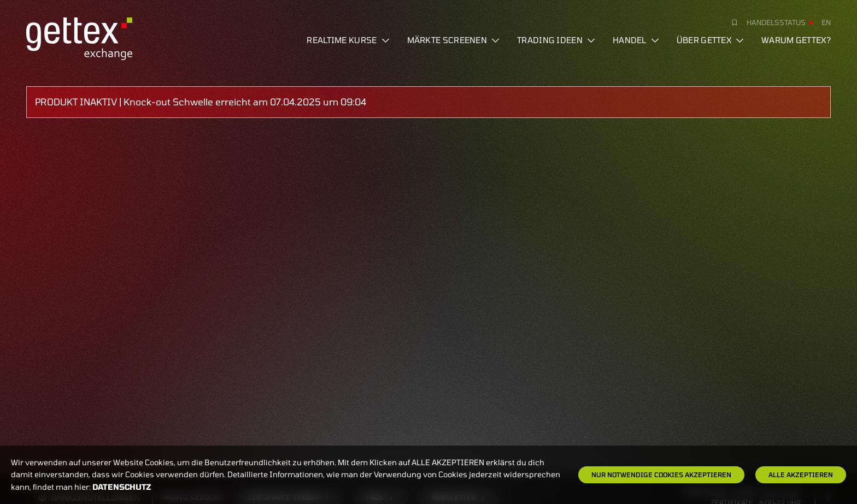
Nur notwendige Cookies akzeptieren (661, 475)
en (826, 22)
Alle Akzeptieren (801, 475)
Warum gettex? (796, 40)
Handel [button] (636, 40)
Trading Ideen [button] (556, 40)
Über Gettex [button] (710, 40)
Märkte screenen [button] (454, 40)
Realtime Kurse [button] (348, 40)
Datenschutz (122, 487)
